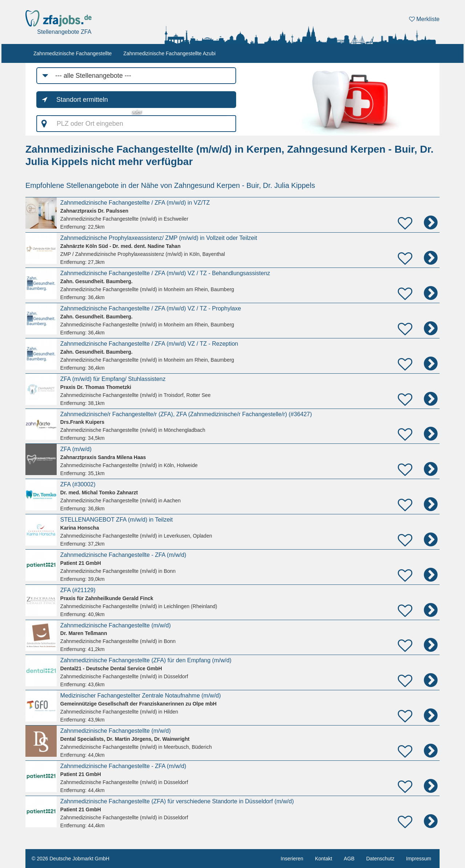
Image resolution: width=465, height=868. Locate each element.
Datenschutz (380, 859)
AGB (349, 859)
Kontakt (324, 859)
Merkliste (424, 19)
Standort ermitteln (82, 100)
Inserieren (292, 859)
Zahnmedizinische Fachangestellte (73, 53)
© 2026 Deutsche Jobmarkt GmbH (70, 859)
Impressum (419, 859)
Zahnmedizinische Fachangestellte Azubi (170, 53)
